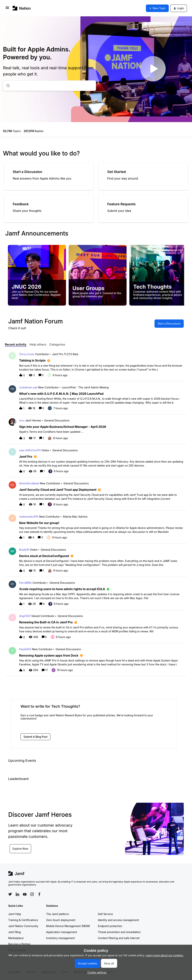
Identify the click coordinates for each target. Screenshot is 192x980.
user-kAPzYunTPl (30, 450)
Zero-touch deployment (61, 920)
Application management (61, 932)
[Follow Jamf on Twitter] (10, 894)
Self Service (105, 914)
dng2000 (25, 616)
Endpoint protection (110, 926)
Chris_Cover (27, 354)
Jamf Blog (15, 932)
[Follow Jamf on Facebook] (39, 894)
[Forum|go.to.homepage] (22, 8)
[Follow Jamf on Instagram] (32, 894)
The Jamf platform (58, 914)
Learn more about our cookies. (165, 955)
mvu (22, 420)
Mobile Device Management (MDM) (68, 926)
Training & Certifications (23, 920)
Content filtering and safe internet (119, 938)
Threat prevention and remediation (119, 932)
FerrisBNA (25, 583)
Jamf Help (15, 914)
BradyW (24, 550)
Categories (57, 344)
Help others (38, 344)
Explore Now (21, 849)
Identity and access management (118, 920)
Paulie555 (25, 649)
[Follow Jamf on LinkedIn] (17, 894)
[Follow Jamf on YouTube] (25, 894)
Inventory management (60, 938)
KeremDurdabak (29, 483)
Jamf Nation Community (23, 926)
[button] (96, 972)
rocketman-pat (28, 387)
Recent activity (16, 344)
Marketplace (16, 938)
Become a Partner (19, 944)
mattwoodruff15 (29, 517)
